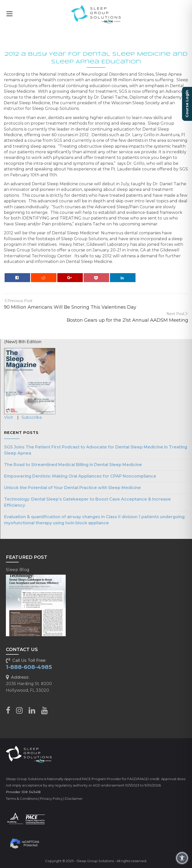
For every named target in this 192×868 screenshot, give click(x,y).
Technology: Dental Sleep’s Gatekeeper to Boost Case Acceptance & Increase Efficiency (87, 502)
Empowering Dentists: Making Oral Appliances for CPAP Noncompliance (80, 476)
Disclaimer (74, 798)
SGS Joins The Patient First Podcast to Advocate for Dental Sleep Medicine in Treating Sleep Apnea (96, 450)
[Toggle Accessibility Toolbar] (182, 858)
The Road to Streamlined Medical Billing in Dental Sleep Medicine (73, 465)
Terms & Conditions (22, 798)
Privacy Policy (51, 798)
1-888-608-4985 (29, 667)
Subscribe (32, 417)
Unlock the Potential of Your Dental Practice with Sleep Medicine (72, 488)
